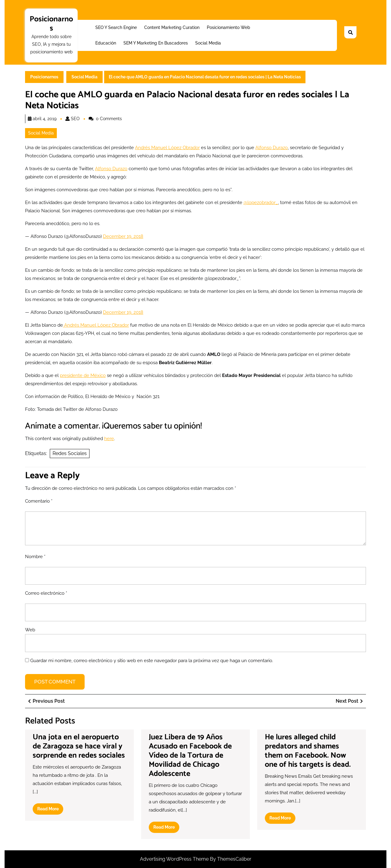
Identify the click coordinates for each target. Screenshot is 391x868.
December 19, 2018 (123, 236)
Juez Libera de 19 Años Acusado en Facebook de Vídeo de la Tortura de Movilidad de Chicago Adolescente (190, 755)
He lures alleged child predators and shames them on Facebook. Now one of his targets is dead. (308, 751)
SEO (75, 119)
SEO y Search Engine (116, 27)
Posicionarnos (51, 24)
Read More (50, 810)
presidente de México (83, 375)
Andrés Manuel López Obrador (167, 148)
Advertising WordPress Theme (175, 859)
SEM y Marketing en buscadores (156, 43)
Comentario (39, 501)
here (109, 439)
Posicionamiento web (228, 27)
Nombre (35, 557)
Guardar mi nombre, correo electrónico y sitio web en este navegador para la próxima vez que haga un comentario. (152, 661)
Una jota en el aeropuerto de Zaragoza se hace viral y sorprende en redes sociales (79, 746)
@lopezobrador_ (261, 203)
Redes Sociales (70, 453)
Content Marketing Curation (172, 27)
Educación (106, 43)
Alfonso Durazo (272, 148)
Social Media (208, 43)
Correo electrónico (46, 593)
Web (30, 630)
